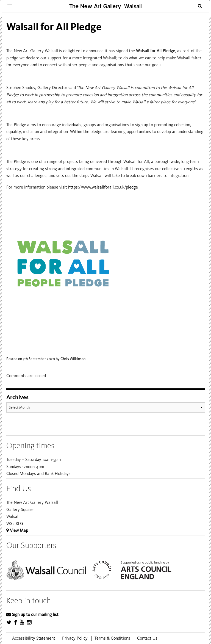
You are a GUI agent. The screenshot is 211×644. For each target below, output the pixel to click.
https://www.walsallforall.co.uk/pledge (103, 187)
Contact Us (147, 638)
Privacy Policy (75, 638)
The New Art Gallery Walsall (105, 6)
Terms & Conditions (112, 638)
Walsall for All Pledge (54, 27)
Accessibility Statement (34, 638)
